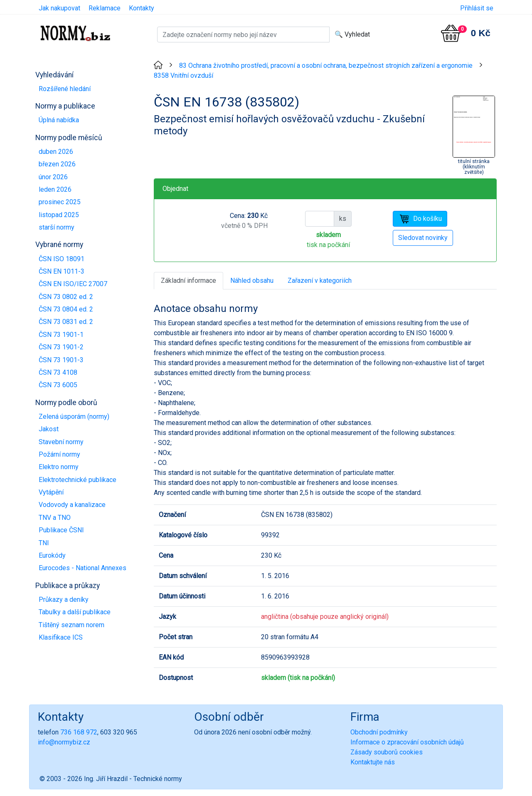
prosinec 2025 (60, 202)
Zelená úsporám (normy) (74, 417)
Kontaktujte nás (373, 762)
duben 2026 (56, 152)
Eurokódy (52, 555)
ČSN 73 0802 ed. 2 (66, 297)
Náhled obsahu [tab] (252, 281)
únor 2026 (53, 177)
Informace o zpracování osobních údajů (407, 742)
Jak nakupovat (59, 8)
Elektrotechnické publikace (78, 480)
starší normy (57, 227)
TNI (44, 543)
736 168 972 (79, 732)
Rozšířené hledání (65, 89)
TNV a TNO (55, 518)
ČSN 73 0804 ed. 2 (66, 309)
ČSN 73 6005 (58, 385)
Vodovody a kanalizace (72, 505)
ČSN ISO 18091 (62, 259)
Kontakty (142, 8)
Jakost (49, 429)
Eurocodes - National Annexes (83, 568)
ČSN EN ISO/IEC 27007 (73, 284)
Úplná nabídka (59, 120)
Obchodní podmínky (379, 732)
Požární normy (59, 454)
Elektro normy (59, 467)
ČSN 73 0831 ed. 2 (66, 322)
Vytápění (51, 492)
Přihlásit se (477, 8)
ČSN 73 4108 (58, 372)
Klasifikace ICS (61, 637)
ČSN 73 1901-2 (61, 347)
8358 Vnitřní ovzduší (183, 75)
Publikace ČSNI (61, 530)
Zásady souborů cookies (387, 752)
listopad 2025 (59, 215)
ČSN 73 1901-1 (61, 335)
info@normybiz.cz (64, 742)
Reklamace (105, 8)
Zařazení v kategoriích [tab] (320, 281)
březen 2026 (57, 164)
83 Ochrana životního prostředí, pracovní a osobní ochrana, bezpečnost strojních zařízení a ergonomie (326, 66)
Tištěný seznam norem (71, 625)
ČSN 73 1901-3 (61, 360)
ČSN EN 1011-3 (62, 271)
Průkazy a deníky (64, 599)
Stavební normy (61, 442)
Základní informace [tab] (188, 281)
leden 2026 (55, 189)
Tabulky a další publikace (75, 612)
